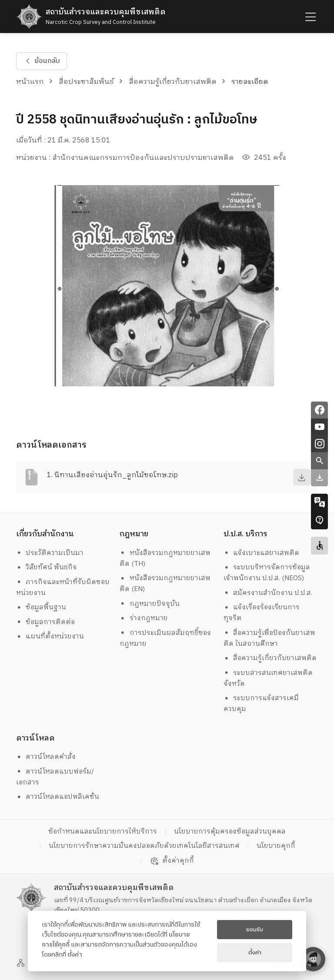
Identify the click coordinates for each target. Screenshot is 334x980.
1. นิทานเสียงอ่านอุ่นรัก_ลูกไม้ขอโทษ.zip (112, 475)
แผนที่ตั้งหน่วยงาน (50, 636)
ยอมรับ (255, 930)
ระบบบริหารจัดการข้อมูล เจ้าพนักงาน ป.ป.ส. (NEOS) (268, 573)
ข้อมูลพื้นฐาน (41, 607)
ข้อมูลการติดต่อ (46, 622)
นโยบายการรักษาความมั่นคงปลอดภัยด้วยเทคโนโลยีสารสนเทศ (144, 846)
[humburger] (310, 17)
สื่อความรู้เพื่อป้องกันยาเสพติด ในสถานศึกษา (270, 638)
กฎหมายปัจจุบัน (150, 604)
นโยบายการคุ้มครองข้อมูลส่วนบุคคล (230, 832)
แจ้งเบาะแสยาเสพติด (262, 553)
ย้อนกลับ (41, 61)
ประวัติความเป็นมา (50, 553)
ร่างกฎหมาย (144, 618)
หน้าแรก (30, 82)
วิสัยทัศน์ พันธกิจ (47, 567)
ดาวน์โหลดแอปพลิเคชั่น (58, 797)
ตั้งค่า (75, 955)
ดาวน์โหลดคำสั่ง (46, 757)
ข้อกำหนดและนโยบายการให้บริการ (103, 832)
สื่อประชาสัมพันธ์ (86, 82)
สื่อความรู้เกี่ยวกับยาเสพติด (173, 82)
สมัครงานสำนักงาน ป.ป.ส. (268, 593)
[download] (302, 477)
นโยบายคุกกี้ (276, 846)
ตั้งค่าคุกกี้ (172, 861)
